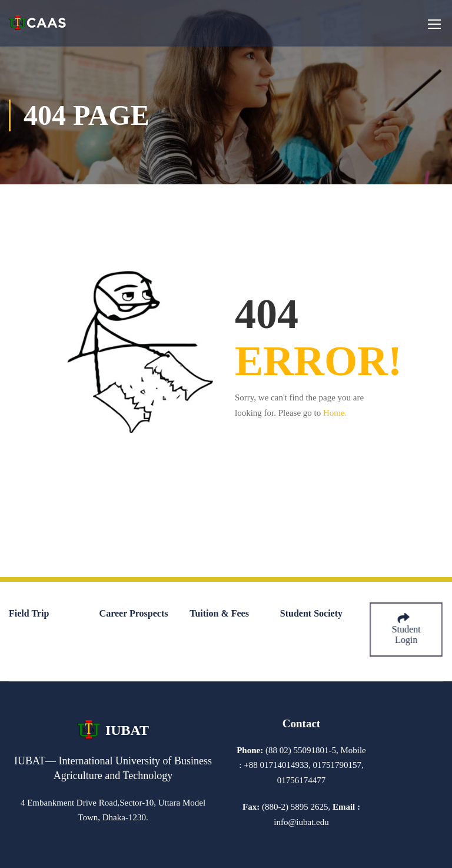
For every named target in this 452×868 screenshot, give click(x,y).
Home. (335, 413)
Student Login (407, 629)
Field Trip (29, 613)
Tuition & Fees (219, 613)
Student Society (311, 613)
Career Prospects (134, 613)
